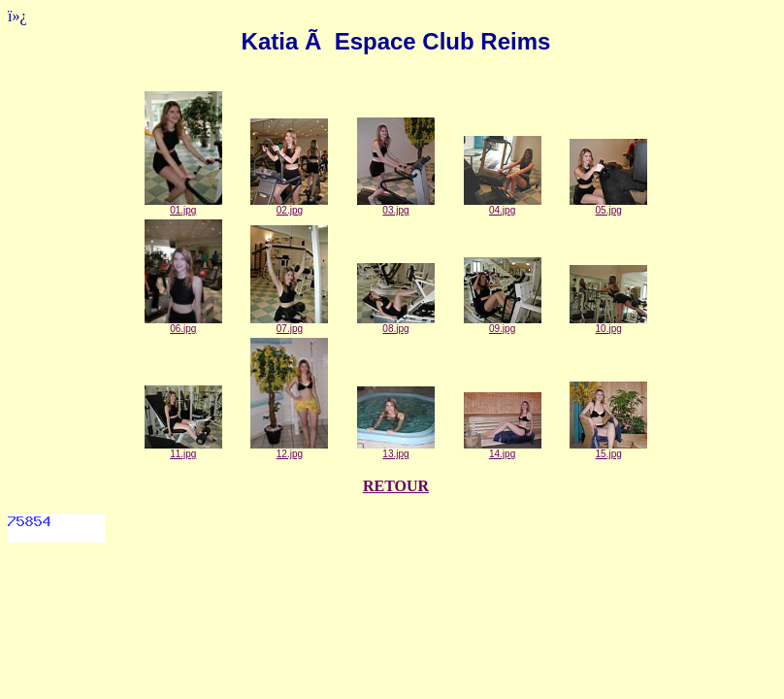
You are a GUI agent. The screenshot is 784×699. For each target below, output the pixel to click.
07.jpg (289, 324)
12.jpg (289, 449)
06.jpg (183, 324)
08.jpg (396, 324)
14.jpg (503, 449)
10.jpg (608, 324)
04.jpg (503, 206)
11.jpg (183, 449)
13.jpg (396, 449)
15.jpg (608, 449)
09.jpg (503, 324)
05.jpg (608, 206)
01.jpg (183, 206)
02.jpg (289, 206)
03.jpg (396, 206)
